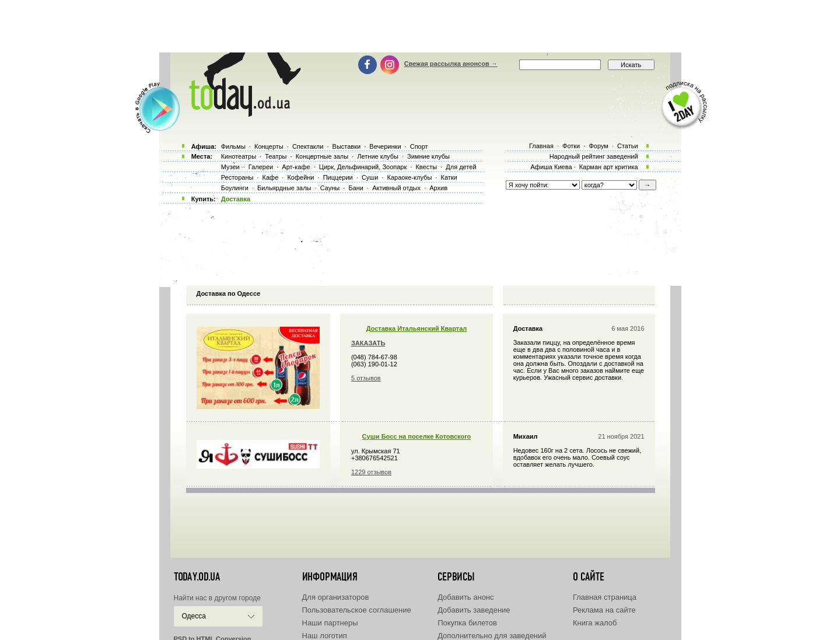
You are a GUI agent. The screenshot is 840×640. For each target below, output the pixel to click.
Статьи (628, 146)
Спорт (419, 146)
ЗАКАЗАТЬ (368, 343)
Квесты (426, 167)
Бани (356, 188)
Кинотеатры (239, 156)
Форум (598, 146)
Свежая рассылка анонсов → (451, 64)
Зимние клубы (428, 156)
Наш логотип (325, 636)
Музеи (230, 167)
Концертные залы (322, 156)
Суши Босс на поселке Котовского (417, 436)
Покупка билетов (467, 623)
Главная (541, 146)
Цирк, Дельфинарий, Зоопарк (363, 167)
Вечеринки (385, 146)
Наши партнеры (330, 623)
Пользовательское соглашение (357, 610)
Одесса (194, 616)
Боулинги (235, 188)
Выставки (347, 146)
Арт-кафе (296, 167)
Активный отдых (396, 188)
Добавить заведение (474, 610)
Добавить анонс (466, 597)
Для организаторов (336, 597)
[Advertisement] (420, 26)
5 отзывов (366, 378)
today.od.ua (197, 577)
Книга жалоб (595, 623)
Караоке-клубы (410, 177)
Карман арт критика (609, 167)
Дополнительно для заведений (492, 636)
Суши (370, 177)
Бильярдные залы (284, 188)
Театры (276, 156)
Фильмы (233, 146)
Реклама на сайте (604, 610)
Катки (449, 177)
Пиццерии (338, 177)
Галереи (261, 167)
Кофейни (300, 177)
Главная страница (605, 597)
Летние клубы (378, 156)
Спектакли (308, 146)
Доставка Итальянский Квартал (417, 328)
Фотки (571, 146)
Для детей (461, 167)
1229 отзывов (371, 472)
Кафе (271, 177)
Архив (438, 188)
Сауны (330, 188)
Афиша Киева (551, 167)
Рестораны (237, 177)
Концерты (269, 146)
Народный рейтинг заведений (594, 156)
